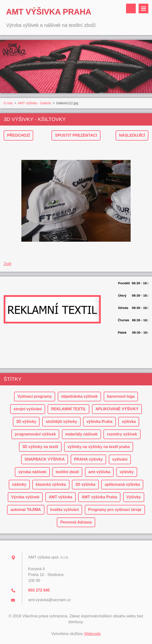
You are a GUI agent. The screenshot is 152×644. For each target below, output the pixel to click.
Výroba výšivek (25, 497)
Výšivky (134, 497)
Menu (144, 8)
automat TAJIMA (26, 510)
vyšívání (120, 459)
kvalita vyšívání (64, 510)
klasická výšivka (51, 484)
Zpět (8, 264)
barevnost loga (121, 396)
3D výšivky (26, 422)
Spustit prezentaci (76, 135)
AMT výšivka (61, 497)
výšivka (129, 422)
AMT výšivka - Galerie (34, 103)
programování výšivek (35, 434)
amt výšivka (99, 472)
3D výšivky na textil (40, 447)
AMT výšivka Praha (99, 497)
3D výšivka (85, 484)
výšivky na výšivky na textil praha (99, 447)
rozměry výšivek (122, 434)
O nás (8, 103)
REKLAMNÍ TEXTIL (68, 409)
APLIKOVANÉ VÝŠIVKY (117, 409)
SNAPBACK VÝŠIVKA (45, 459)
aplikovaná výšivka (122, 484)
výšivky (127, 472)
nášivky (19, 484)
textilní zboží (67, 472)
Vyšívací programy (35, 396)
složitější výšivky (61, 422)
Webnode (93, 634)
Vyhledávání (131, 8)
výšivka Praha (99, 422)
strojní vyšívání (28, 409)
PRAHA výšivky (89, 459)
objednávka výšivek (79, 396)
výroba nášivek (32, 472)
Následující (132, 135)
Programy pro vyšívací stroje (115, 510)
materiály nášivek (81, 434)
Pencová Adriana (76, 522)
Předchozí (18, 135)
